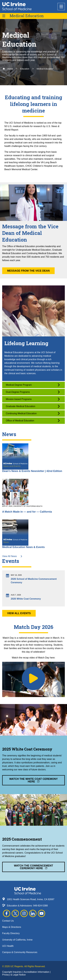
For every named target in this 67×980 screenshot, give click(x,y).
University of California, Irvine (17, 940)
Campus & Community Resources (20, 952)
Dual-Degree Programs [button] (33, 392)
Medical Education (27, 16)
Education (25, 69)
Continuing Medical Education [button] (33, 413)
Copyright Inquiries (12, 972)
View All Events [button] (19, 613)
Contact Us (8, 921)
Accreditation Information (37, 972)
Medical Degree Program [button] (33, 385)
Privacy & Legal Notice (14, 975)
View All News (12, 556)
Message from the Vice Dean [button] (28, 271)
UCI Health (8, 946)
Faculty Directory (11, 933)
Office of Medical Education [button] (33, 421)
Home (8, 69)
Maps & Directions (12, 927)
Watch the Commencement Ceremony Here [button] (34, 867)
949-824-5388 (40, 906)
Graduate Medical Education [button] (33, 406)
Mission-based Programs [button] (33, 399)
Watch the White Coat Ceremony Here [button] (33, 780)
